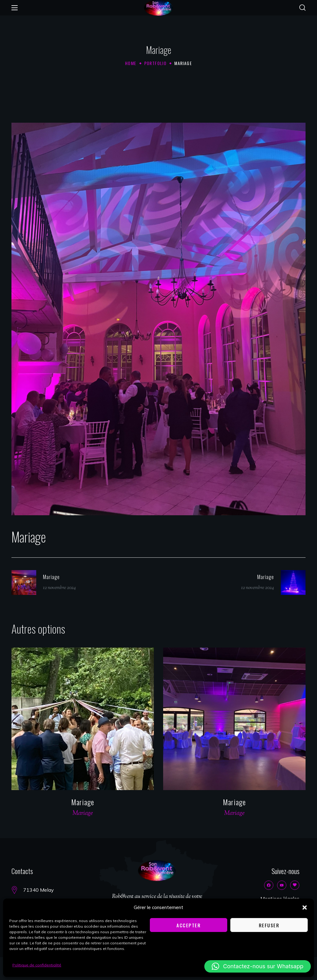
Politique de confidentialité (37, 965)
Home (131, 63)
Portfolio (156, 63)
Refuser (269, 925)
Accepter (189, 925)
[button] (305, 907)
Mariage (83, 802)
